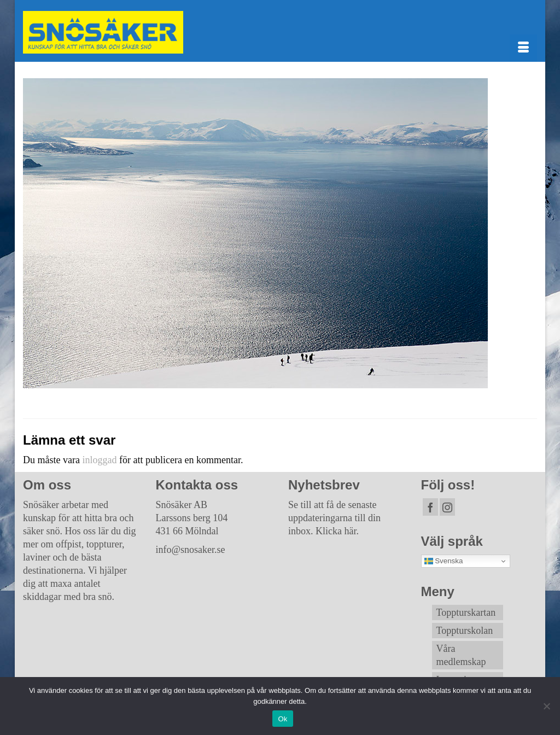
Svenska (444, 561)
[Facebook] (430, 507)
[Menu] (523, 48)
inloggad (99, 460)
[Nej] (546, 706)
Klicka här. (337, 531)
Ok (282, 719)
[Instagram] (447, 507)
